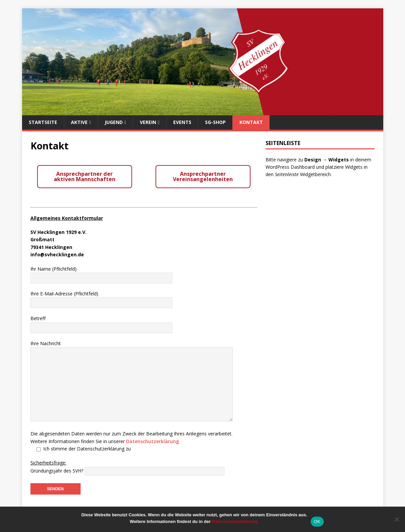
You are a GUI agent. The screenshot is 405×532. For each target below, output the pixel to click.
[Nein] (397, 519)
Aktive (79, 122)
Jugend (114, 122)
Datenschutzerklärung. (235, 521)
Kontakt (251, 122)
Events (182, 122)
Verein (148, 122)
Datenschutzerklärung (153, 441)
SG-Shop (215, 122)
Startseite (43, 122)
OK (317, 521)
